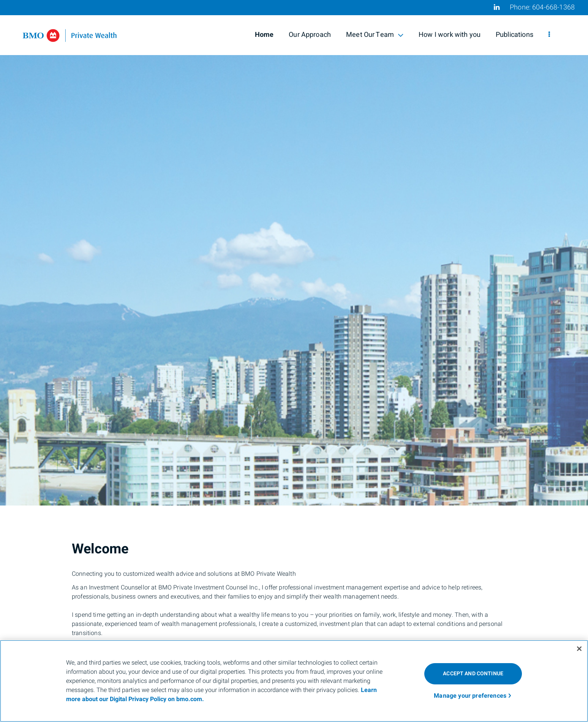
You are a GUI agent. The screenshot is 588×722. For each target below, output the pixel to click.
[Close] (579, 649)
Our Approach (310, 35)
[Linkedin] (497, 7)
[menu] (549, 35)
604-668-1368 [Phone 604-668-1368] (553, 7)
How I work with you (450, 35)
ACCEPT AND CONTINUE (473, 674)
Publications (514, 35)
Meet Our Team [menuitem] (375, 35)
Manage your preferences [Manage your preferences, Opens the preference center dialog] (470, 696)
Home (264, 35)
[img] (294, 253)
